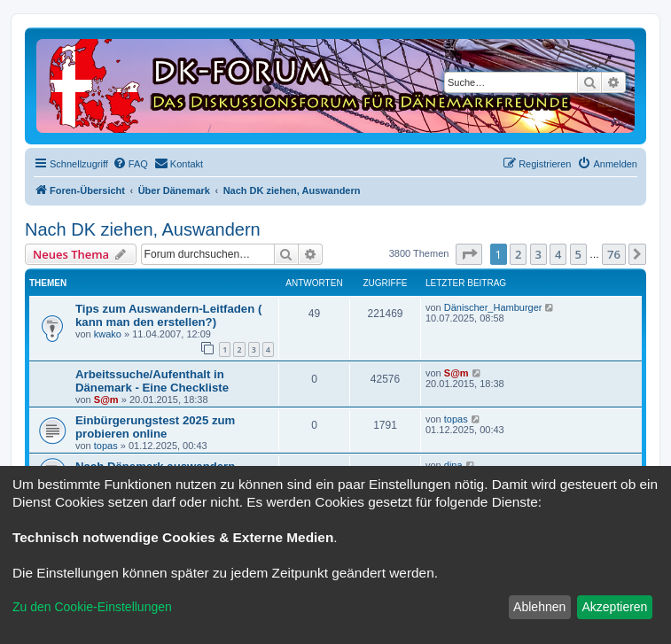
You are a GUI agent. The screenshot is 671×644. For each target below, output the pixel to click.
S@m (106, 400)
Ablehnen (539, 607)
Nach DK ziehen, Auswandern (143, 229)
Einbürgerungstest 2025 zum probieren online (155, 427)
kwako (108, 334)
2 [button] (518, 254)
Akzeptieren (614, 607)
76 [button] (614, 254)
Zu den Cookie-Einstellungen (92, 607)
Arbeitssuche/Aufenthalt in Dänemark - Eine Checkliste (152, 381)
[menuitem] (130, 164)
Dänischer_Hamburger (493, 307)
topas (106, 446)
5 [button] (578, 254)
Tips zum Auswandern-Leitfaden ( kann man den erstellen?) (168, 315)
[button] (469, 254)
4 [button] (558, 254)
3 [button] (538, 254)
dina (453, 465)
